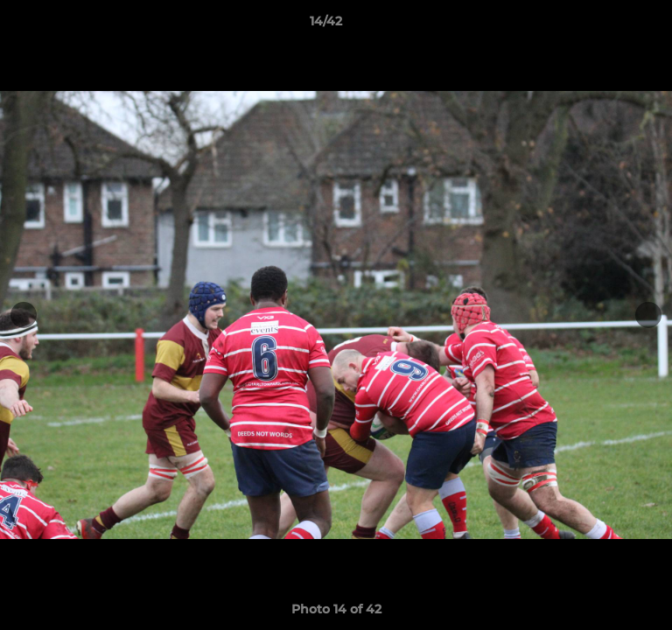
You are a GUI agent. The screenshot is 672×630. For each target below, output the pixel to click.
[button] (609, 25)
